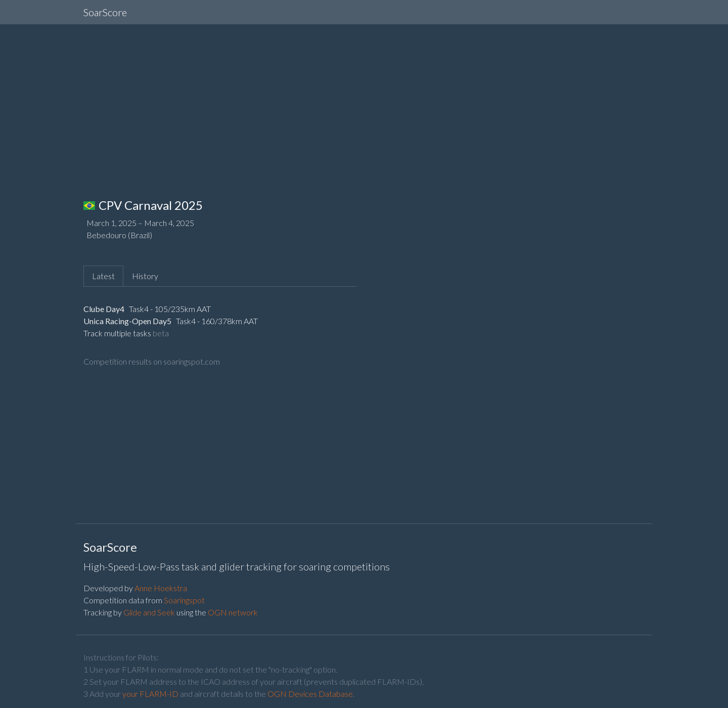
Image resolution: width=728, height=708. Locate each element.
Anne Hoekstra (161, 588)
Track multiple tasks (117, 333)
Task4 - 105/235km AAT (169, 309)
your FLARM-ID (150, 694)
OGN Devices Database (310, 694)
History (145, 276)
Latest (103, 276)
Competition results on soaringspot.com (152, 361)
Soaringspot (184, 600)
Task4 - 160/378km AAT (216, 321)
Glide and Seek (149, 612)
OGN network (233, 612)
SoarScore (105, 12)
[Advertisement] (364, 103)
